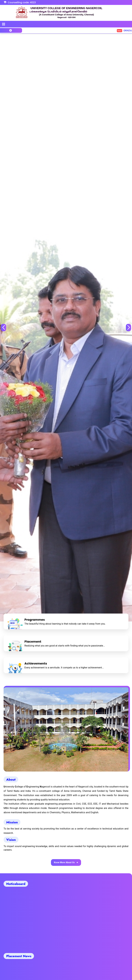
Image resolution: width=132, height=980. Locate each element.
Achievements (36, 663)
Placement (33, 642)
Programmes (35, 620)
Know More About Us (66, 862)
